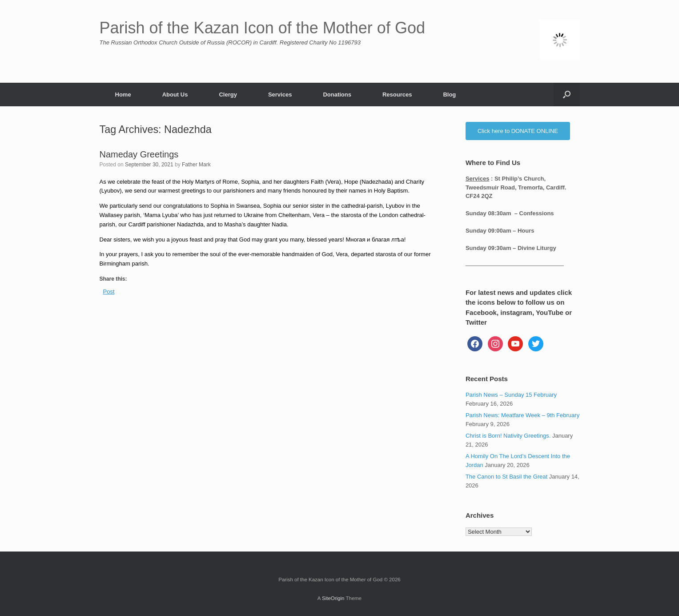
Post (109, 292)
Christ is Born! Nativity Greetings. (508, 436)
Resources (397, 95)
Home (123, 95)
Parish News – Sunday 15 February (511, 395)
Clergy (228, 95)
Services (280, 95)
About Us (175, 95)
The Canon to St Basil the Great (506, 477)
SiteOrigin (333, 598)
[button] (567, 95)
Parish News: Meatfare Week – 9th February (522, 415)
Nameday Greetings (139, 154)
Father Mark (196, 165)
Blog (449, 95)
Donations (337, 95)
